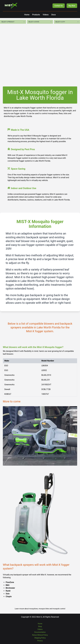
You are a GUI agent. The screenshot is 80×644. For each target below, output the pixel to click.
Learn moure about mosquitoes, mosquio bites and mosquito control (40, 609)
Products (36, 15)
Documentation (40, 632)
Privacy (40, 641)
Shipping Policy (40, 638)
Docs (54, 15)
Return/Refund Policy (40, 635)
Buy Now (72, 6)
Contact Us (59, 6)
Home (27, 15)
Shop (40, 626)
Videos (46, 15)
